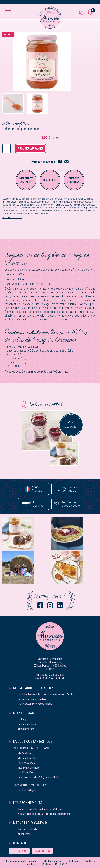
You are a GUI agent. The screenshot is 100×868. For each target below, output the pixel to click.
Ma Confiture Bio (27, 758)
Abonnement (25, 834)
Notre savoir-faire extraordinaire (35, 704)
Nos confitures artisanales (34, 748)
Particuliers (42, 851)
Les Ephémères (26, 772)
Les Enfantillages (27, 790)
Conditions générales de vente (21, 861)
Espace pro (19, 851)
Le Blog (22, 719)
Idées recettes (26, 729)
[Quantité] (7, 148)
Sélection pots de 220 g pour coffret (38, 777)
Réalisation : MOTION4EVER (56, 864)
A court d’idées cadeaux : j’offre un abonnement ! (44, 814)
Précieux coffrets (27, 829)
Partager (60, 162)
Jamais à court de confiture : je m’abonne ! (41, 809)
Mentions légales (52, 861)
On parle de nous (27, 724)
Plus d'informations (12, 218)
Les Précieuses (26, 763)
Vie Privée (73, 861)
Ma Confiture (25, 753)
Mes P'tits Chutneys (29, 768)
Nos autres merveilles (30, 785)
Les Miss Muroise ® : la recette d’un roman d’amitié (46, 695)
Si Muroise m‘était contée (32, 699)
